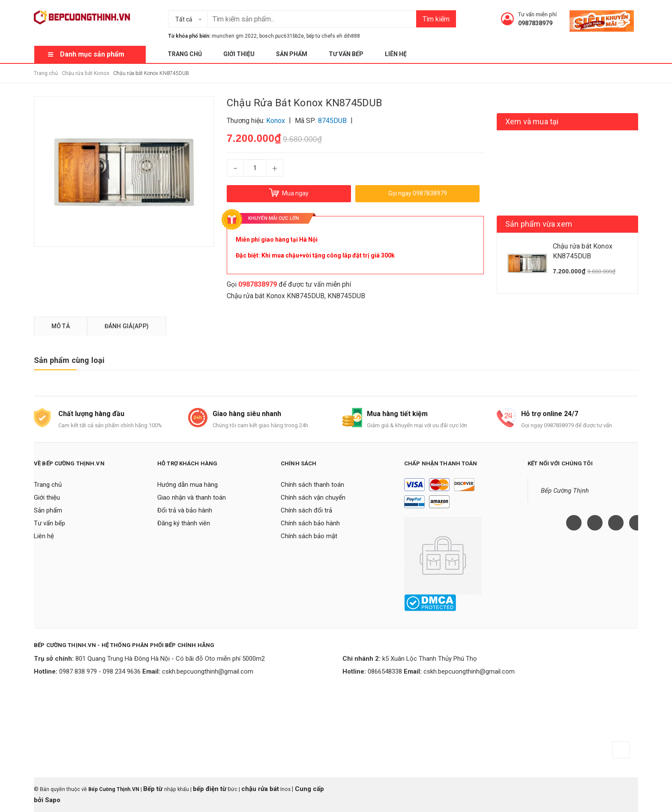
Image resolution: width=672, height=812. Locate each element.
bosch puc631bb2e (282, 36)
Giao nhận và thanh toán (192, 497)
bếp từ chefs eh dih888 (333, 36)
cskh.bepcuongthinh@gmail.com (208, 671)
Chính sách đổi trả (306, 510)
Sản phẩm (292, 54)
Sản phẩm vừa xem (539, 224)
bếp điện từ (210, 789)
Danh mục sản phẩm (92, 54)
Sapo (53, 800)
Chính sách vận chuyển (313, 497)
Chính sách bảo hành (310, 523)
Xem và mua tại (532, 121)
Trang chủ (185, 54)
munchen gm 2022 (234, 36)
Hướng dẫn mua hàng (187, 485)
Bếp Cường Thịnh (565, 491)
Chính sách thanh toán (312, 485)
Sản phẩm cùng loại (69, 360)
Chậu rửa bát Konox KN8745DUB (276, 296)
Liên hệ (396, 54)
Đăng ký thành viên (184, 523)
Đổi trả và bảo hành (185, 510)
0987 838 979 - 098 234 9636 (100, 671)
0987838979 (535, 23)
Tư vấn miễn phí (537, 14)
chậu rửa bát (260, 789)
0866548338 (385, 671)
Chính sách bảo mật (309, 536)
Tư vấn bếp (346, 54)
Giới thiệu (239, 54)
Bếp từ (154, 789)
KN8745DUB (346, 296)
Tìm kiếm (436, 19)
